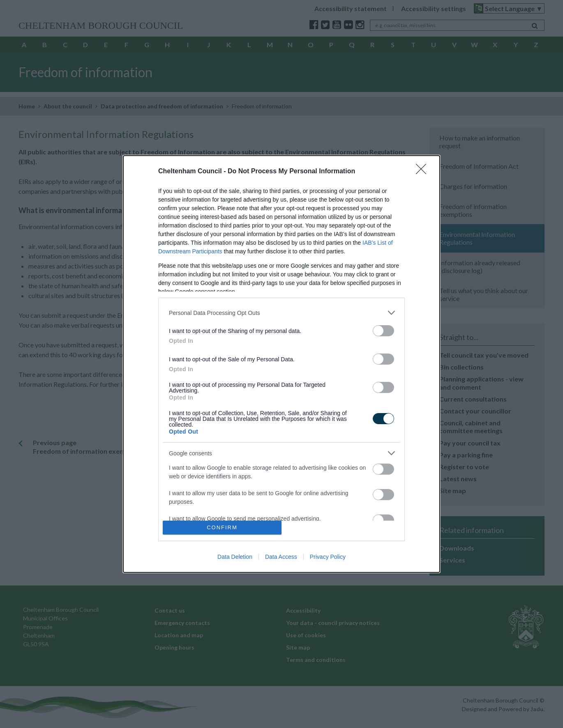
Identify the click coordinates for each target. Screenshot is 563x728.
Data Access (281, 557)
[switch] (383, 331)
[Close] (424, 172)
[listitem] (281, 313)
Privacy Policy (328, 557)
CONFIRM (222, 527)
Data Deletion (235, 557)
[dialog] (281, 364)
